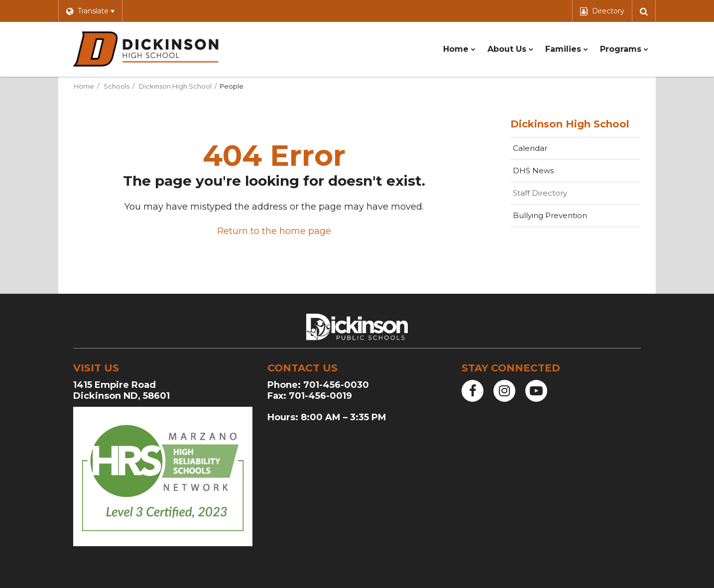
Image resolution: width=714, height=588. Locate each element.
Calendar (530, 148)
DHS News (533, 171)
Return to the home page (274, 231)
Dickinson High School (175, 86)
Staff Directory (540, 193)
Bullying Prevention (550, 215)
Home (84, 86)
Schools (117, 86)
